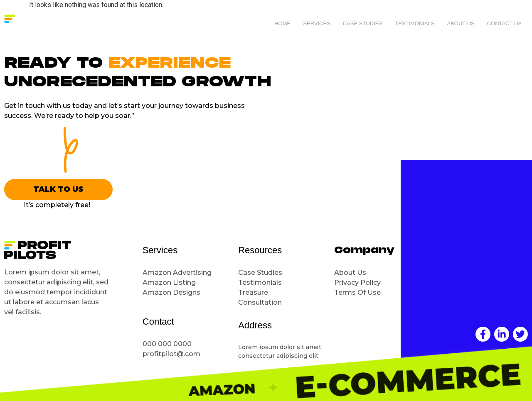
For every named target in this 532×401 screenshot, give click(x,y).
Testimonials (415, 24)
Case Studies (363, 24)
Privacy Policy (357, 282)
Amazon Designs (171, 292)
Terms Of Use (357, 292)
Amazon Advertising (177, 273)
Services (317, 24)
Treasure (254, 292)
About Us (461, 24)
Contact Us (504, 24)
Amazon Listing (169, 282)
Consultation (261, 302)
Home (282, 24)
